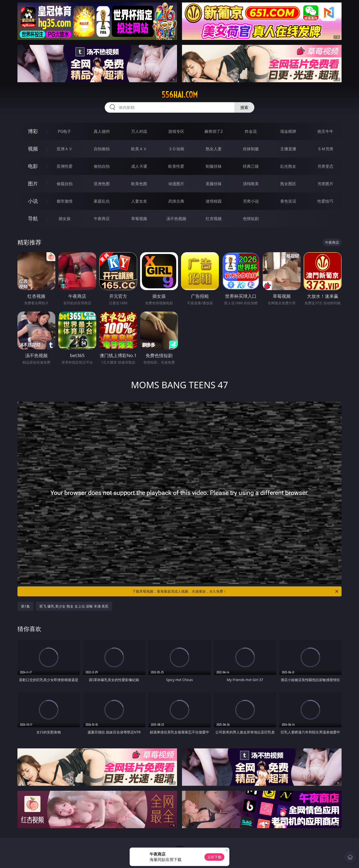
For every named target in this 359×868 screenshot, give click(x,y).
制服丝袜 (214, 166)
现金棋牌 (288, 131)
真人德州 (102, 131)
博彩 (33, 131)
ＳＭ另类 (325, 149)
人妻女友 (139, 201)
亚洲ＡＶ (65, 149)
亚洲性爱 (65, 166)
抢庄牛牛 (325, 131)
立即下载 (214, 857)
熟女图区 (288, 184)
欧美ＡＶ (139, 149)
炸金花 (251, 131)
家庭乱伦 (102, 201)
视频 (33, 149)
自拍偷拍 (102, 149)
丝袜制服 (251, 149)
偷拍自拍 (102, 166)
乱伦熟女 (288, 166)
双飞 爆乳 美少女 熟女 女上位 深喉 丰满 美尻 (74, 606)
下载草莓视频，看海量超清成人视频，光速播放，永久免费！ (236, 591)
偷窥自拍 (65, 184)
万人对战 (139, 131)
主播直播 (288, 149)
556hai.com (180, 95)
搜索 (244, 107)
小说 (33, 201)
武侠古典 (176, 201)
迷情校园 (214, 201)
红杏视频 (214, 219)
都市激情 (65, 201)
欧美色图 (139, 184)
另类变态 (325, 166)
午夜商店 (102, 219)
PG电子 (64, 131)
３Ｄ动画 (176, 149)
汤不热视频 (176, 219)
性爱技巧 (325, 201)
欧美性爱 (176, 166)
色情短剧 (251, 219)
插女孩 (65, 219)
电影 (33, 166)
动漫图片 (176, 184)
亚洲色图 (102, 184)
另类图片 (325, 184)
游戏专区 (176, 131)
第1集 (25, 606)
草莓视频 (139, 219)
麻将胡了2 (214, 131)
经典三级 (251, 166)
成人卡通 (139, 166)
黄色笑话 (288, 201)
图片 (33, 184)
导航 (33, 218)
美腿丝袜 (214, 184)
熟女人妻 (214, 149)
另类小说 (251, 201)
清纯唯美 (251, 184)
